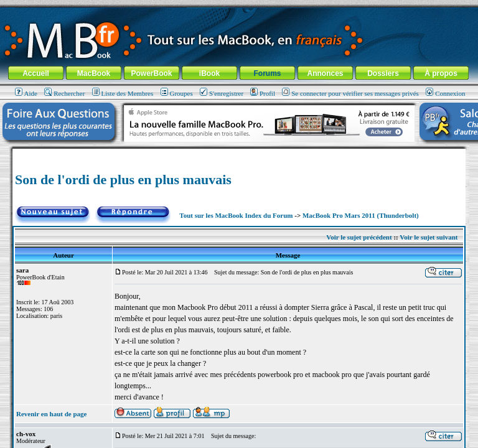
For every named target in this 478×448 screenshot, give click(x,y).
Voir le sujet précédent (359, 237)
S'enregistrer (222, 93)
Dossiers (383, 73)
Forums (267, 73)
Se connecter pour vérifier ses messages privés (350, 93)
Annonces (325, 73)
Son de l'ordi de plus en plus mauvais (123, 180)
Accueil (36, 73)
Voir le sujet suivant (429, 237)
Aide (26, 93)
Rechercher (64, 93)
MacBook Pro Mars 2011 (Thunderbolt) (361, 215)
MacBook (94, 73)
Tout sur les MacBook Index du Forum (236, 215)
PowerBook (151, 73)
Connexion (445, 93)
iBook (209, 73)
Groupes (177, 93)
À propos (441, 73)
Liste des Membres (123, 93)
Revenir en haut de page (51, 414)
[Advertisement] (239, 153)
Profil (263, 93)
